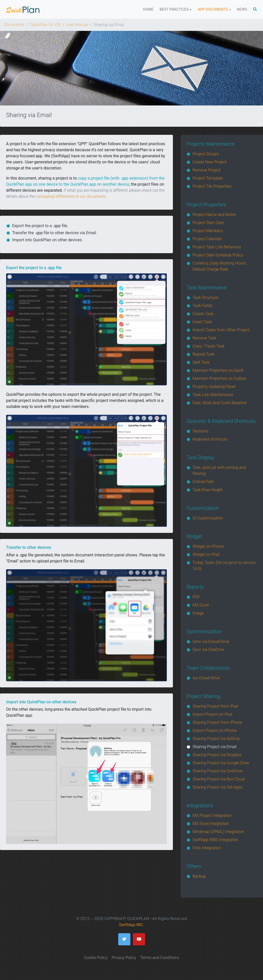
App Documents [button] (213, 9)
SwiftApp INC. (131, 925)
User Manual (77, 25)
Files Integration (207, 848)
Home (148, 9)
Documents (14, 25)
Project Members (208, 231)
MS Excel (201, 605)
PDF (196, 597)
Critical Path (203, 482)
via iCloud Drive (206, 678)
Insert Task (202, 322)
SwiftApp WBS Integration (215, 840)
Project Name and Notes (214, 215)
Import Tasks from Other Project (221, 330)
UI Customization (208, 518)
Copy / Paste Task (209, 346)
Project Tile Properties (212, 186)
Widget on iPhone (208, 546)
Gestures (201, 431)
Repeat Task (204, 354)
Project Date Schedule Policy (218, 255)
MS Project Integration (212, 815)
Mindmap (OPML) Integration (218, 832)
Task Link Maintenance (213, 395)
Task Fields (203, 306)
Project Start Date (208, 223)
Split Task (201, 362)
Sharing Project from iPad (215, 706)
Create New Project (210, 162)
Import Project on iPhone (215, 731)
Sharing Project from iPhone (217, 722)
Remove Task (205, 338)
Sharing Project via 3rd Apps (218, 787)
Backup (199, 876)
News (242, 9)
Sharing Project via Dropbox (217, 755)
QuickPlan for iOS (45, 25)
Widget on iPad (206, 554)
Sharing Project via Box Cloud (219, 779)
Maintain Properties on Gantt (218, 370)
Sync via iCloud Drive (211, 641)
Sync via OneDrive (208, 650)
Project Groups (206, 154)
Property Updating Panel (214, 387)
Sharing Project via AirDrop (216, 739)
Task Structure (206, 298)
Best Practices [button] (174, 9)
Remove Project (207, 170)
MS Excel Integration (211, 824)
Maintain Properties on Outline (219, 378)
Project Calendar (207, 239)
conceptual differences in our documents (71, 196)
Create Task (203, 314)
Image (198, 613)
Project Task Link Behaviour (217, 247)
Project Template (208, 178)
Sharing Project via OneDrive (218, 771)
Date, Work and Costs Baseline (220, 403)
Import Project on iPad (213, 714)
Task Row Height (208, 490)
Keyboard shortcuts (210, 439)
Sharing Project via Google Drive (221, 763)
